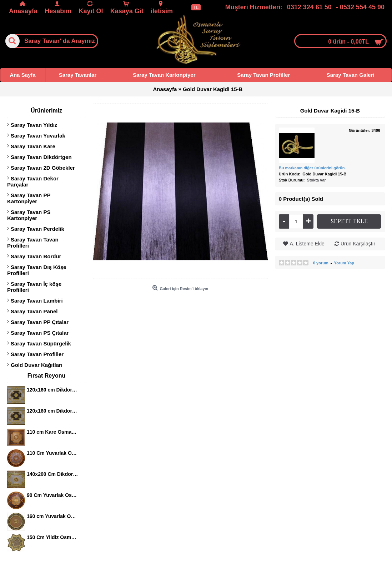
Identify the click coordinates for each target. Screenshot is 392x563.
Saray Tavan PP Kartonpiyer (29, 198)
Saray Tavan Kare (33, 146)
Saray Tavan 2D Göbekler (43, 168)
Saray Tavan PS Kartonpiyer (29, 215)
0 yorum (321, 263)
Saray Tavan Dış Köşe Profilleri (37, 270)
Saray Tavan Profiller (37, 354)
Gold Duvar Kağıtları (37, 365)
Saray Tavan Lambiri (37, 301)
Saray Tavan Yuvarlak (38, 136)
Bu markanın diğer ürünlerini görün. (312, 168)
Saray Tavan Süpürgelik (41, 343)
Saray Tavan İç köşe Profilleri (34, 287)
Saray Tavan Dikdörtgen (41, 157)
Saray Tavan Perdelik (37, 229)
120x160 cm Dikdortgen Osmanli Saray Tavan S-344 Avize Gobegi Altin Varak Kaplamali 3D (53, 390)
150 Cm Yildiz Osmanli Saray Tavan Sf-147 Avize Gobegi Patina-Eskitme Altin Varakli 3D (53, 537)
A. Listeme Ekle (307, 244)
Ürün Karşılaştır (358, 244)
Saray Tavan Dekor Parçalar (33, 181)
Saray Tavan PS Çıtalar (40, 333)
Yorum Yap (344, 263)
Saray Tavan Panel (34, 311)
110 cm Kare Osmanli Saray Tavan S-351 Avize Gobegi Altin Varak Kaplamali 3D (53, 432)
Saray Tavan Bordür (36, 256)
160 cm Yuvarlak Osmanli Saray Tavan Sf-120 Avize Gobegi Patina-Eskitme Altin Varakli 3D (53, 516)
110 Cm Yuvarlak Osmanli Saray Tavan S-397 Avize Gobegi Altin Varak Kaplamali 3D (53, 453)
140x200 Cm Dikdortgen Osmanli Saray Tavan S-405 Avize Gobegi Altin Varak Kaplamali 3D (53, 474)
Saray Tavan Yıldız (34, 125)
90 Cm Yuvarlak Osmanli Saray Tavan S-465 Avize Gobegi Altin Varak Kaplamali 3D (53, 495)
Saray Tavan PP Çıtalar (40, 322)
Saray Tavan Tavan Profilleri (33, 243)
